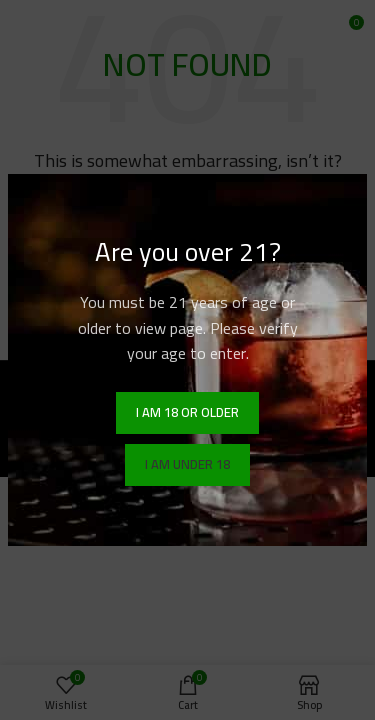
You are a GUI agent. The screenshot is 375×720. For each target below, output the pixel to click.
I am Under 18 (187, 464)
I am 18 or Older (187, 412)
